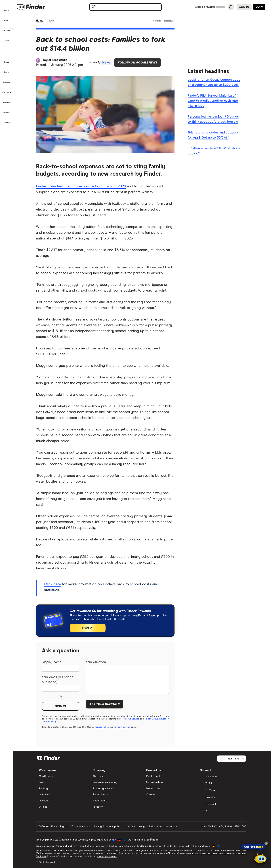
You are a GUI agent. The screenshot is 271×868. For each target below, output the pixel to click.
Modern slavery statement (164, 827)
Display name (53, 663)
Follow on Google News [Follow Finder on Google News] (139, 63)
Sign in (62, 707)
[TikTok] (222, 784)
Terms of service (82, 827)
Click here (54, 585)
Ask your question (106, 705)
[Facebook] (222, 804)
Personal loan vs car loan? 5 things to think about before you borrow (214, 119)
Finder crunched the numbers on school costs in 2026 (82, 187)
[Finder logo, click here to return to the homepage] (38, 7)
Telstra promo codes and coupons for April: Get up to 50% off (214, 135)
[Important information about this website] (165, 21)
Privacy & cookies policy (108, 827)
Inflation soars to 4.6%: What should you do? (216, 151)
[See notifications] (231, 7)
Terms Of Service (132, 720)
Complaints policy (135, 827)
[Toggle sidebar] (13, 26)
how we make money (108, 856)
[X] (222, 811)
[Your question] (129, 680)
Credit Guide (225, 854)
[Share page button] (96, 63)
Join (259, 7)
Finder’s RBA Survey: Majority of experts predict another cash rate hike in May (214, 101)
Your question (97, 663)
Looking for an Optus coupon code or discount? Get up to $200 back (215, 82)
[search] (130, 8)
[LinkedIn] (222, 797)
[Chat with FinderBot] (261, 858)
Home (41, 21)
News (52, 21)
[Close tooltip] (266, 843)
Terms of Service (123, 728)
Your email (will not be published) (59, 680)
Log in (244, 7)
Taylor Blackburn (56, 60)
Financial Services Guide (206, 854)
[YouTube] (222, 791)
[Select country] (233, 759)
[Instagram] (222, 777)
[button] (7, 8)
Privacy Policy (103, 728)
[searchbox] (127, 7)
